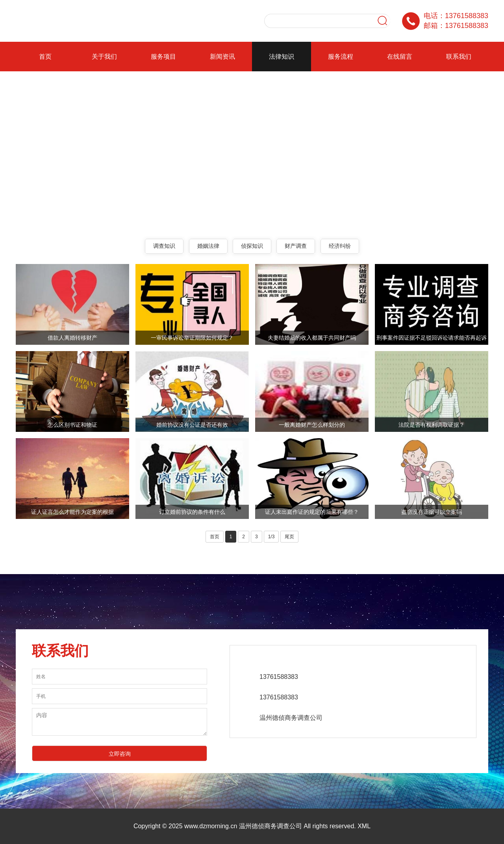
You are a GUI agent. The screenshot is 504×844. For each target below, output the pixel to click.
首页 (45, 57)
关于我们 (104, 57)
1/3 (271, 537)
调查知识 (164, 246)
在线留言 (400, 57)
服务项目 (163, 57)
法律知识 (282, 57)
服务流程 (341, 57)
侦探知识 (252, 246)
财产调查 (296, 246)
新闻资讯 (222, 57)
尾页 (289, 537)
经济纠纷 (340, 246)
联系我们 (459, 57)
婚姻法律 (208, 246)
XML (364, 826)
